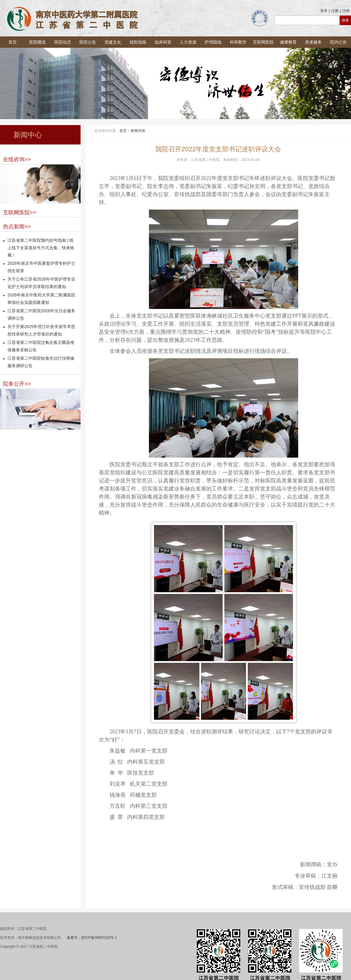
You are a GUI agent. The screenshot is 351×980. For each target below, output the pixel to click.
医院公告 (88, 42)
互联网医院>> (20, 213)
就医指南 (138, 42)
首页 (13, 42)
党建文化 (113, 42)
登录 (324, 11)
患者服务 (313, 42)
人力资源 (188, 42)
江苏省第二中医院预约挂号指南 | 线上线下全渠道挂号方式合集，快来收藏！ (41, 248)
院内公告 (338, 42)
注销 (346, 11)
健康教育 (288, 42)
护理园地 (213, 42)
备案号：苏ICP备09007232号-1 (92, 938)
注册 (335, 11)
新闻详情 (138, 131)
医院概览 (38, 42)
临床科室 (163, 42)
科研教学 (238, 42)
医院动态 (63, 42)
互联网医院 (263, 42)
